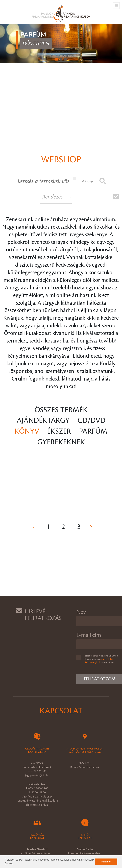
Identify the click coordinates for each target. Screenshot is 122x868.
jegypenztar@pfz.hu (37, 775)
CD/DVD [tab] (91, 421)
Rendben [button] (106, 862)
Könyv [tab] (27, 431)
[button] (14, 864)
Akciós (83, 180)
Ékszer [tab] (59, 431)
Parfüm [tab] (93, 431)
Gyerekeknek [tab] (61, 442)
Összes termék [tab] (61, 410)
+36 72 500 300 (37, 771)
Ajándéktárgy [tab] (43, 421)
